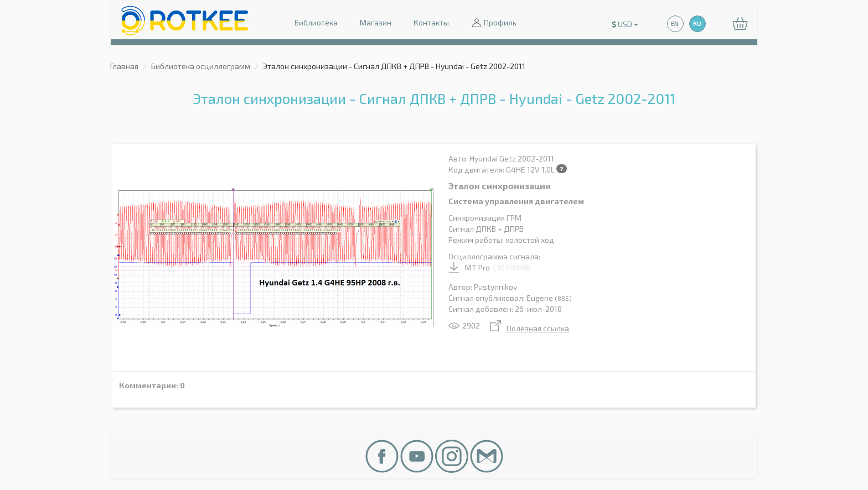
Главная (124, 66)
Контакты (431, 22)
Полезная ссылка (529, 328)
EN (675, 24)
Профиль (494, 24)
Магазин (376, 22)
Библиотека (316, 22)
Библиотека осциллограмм (201, 66)
